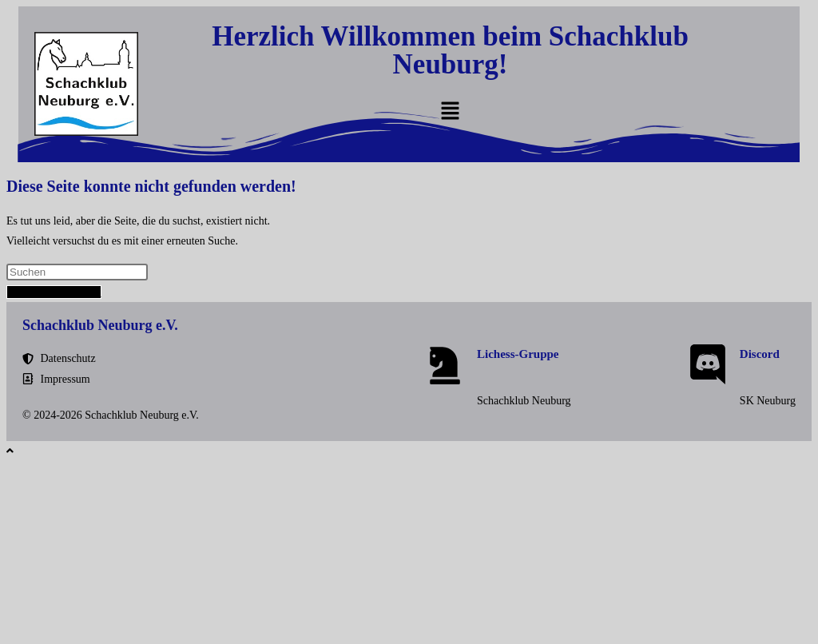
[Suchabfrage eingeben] (77, 272)
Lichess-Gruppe (518, 354)
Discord (760, 354)
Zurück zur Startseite (54, 292)
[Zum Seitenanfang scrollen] (10, 451)
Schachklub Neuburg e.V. (100, 325)
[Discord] (708, 364)
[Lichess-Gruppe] (445, 364)
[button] (450, 112)
